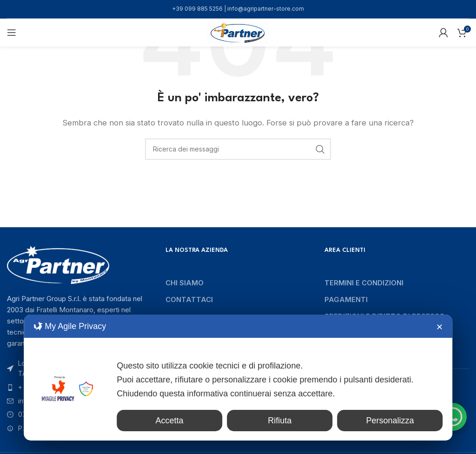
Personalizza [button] (394, 421)
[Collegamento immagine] (58, 264)
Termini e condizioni (364, 283)
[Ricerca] (238, 149)
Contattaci (189, 299)
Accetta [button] (189, 421)
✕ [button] (440, 327)
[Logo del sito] (238, 32)
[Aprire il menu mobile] (12, 33)
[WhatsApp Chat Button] (453, 417)
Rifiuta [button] (292, 421)
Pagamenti (346, 299)
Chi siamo (185, 283)
